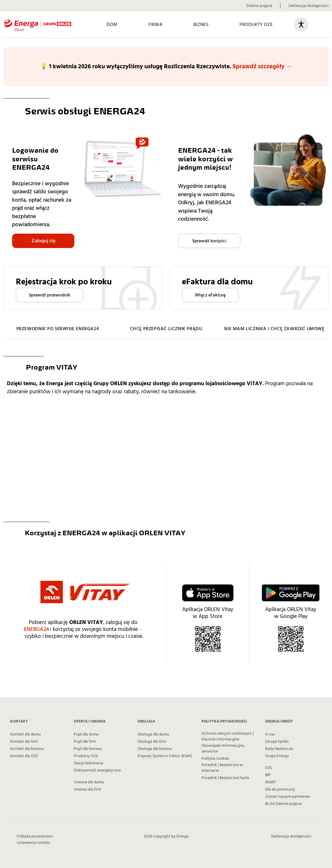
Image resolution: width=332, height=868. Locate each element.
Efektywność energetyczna (97, 770)
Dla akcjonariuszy (280, 789)
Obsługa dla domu (153, 734)
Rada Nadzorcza (279, 749)
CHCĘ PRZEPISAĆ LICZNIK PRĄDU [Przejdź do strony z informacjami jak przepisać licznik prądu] (166, 329)
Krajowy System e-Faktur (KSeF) (165, 756)
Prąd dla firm (85, 742)
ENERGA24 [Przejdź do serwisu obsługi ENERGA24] (36, 629)
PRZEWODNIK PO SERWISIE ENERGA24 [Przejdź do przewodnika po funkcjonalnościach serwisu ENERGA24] (58, 329)
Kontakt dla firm (24, 742)
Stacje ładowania (88, 763)
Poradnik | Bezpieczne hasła (225, 778)
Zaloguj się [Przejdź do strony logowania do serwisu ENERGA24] (43, 241)
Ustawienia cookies (33, 843)
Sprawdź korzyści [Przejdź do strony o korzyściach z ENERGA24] (209, 241)
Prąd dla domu (86, 734)
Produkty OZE (86, 756)
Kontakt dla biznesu (27, 749)
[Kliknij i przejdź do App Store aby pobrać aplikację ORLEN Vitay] (208, 593)
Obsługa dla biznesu (155, 749)
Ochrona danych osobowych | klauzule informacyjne (228, 736)
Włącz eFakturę (210, 295)
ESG (268, 768)
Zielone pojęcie (259, 6)
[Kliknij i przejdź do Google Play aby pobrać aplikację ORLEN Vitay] (291, 593)
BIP (268, 775)
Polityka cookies (215, 759)
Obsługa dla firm (152, 742)
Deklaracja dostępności (309, 6)
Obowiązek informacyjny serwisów (223, 748)
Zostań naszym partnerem (288, 797)
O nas (270, 734)
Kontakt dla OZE (24, 756)
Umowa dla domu (89, 782)
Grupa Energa (277, 756)
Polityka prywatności (35, 836)
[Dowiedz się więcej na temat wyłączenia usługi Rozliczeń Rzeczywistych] (166, 67)
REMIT (270, 782)
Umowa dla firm (87, 789)
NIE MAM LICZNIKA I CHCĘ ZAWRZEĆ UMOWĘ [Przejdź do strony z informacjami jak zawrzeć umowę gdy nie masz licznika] (274, 329)
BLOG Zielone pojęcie (283, 804)
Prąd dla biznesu (88, 749)
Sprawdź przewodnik (50, 295)
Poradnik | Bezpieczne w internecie (222, 768)
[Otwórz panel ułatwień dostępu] (301, 24)
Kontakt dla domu (26, 734)
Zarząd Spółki (277, 742)
